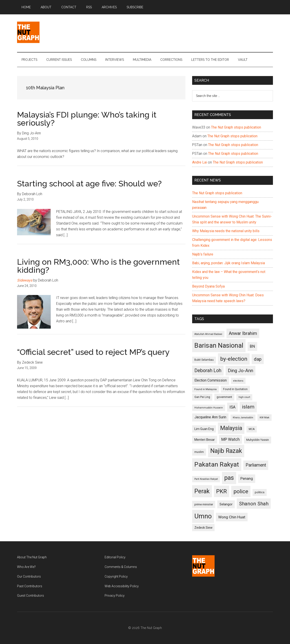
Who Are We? (26, 567)
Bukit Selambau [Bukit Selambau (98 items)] (204, 360)
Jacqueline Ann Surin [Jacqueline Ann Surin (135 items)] (210, 417)
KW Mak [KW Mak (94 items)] (265, 417)
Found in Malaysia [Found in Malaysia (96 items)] (205, 389)
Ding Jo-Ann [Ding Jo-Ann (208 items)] (241, 371)
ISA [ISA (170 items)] (232, 407)
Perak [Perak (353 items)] (202, 491)
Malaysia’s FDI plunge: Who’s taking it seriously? (87, 119)
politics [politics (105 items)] (260, 492)
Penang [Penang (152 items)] (247, 478)
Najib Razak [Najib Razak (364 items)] (226, 451)
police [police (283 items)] (241, 491)
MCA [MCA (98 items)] (252, 429)
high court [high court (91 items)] (244, 397)
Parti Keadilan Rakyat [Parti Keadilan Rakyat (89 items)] (206, 479)
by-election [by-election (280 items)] (234, 359)
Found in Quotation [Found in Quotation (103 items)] (235, 389)
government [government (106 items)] (224, 397)
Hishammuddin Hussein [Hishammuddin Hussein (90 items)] (209, 408)
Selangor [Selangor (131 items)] (226, 504)
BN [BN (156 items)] (252, 346)
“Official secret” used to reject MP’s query (93, 352)
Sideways (25, 280)
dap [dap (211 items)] (258, 359)
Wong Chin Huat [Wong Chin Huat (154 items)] (232, 517)
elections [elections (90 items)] (238, 381)
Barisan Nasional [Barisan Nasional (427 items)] (219, 345)
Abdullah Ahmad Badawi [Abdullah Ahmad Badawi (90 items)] (208, 334)
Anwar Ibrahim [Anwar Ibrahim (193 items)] (243, 333)
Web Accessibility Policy (122, 586)
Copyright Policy (116, 576)
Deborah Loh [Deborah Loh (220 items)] (208, 370)
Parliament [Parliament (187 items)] (256, 465)
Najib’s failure (203, 254)
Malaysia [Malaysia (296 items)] (231, 428)
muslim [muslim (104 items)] (199, 452)
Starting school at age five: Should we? (89, 183)
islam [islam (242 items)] (248, 407)
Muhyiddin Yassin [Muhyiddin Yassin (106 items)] (258, 440)
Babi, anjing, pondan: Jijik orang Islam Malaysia (228, 263)
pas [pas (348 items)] (229, 478)
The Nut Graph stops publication (236, 127)
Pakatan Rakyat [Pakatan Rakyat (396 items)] (217, 464)
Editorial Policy (115, 557)
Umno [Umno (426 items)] (203, 516)
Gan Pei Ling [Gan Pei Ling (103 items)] (202, 397)
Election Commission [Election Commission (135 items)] (211, 380)
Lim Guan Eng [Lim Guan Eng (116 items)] (204, 429)
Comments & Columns (121, 567)
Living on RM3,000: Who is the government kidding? (98, 266)
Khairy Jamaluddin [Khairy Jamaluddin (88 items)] (243, 418)
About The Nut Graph (32, 557)
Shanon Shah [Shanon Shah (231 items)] (254, 504)
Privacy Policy (115, 596)
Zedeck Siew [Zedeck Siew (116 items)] (203, 528)
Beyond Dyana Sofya (208, 286)
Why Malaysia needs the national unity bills (226, 231)
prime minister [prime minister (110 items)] (204, 504)
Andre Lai (200, 162)
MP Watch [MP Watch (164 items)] (231, 439)
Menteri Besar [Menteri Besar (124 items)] (205, 440)
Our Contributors (29, 576)
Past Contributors (30, 586)
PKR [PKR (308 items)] (222, 491)
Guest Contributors (31, 596)
